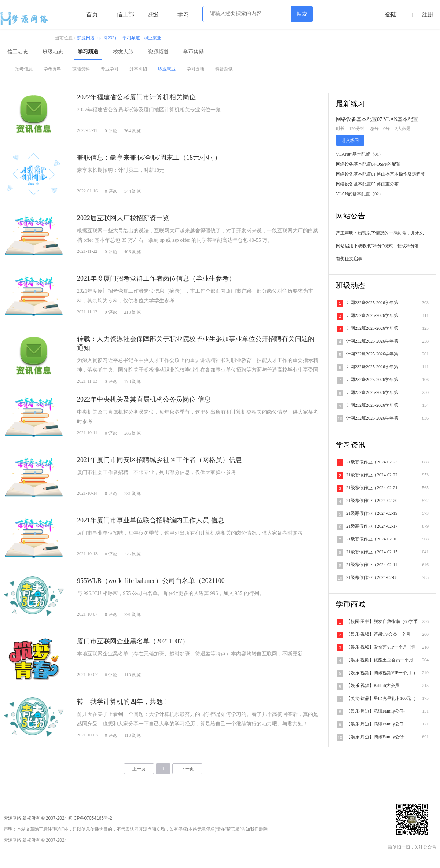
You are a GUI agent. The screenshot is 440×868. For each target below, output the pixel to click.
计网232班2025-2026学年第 (372, 303)
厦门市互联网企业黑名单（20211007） (133, 641)
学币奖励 (194, 52)
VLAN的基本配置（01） (360, 154)
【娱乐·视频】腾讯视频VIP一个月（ (381, 673)
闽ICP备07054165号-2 (90, 818)
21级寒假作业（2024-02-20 (372, 501)
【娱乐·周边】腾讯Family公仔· (375, 711)
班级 (153, 14)
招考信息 (24, 69)
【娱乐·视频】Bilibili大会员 (373, 686)
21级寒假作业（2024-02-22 (372, 475)
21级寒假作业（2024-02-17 (372, 526)
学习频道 (131, 38)
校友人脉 (123, 52)
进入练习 (350, 140)
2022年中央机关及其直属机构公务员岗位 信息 (144, 399)
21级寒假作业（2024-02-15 (372, 552)
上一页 (139, 769)
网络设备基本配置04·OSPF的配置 (368, 164)
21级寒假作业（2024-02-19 (372, 513)
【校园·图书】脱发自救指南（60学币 (382, 621)
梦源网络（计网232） (98, 38)
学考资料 (52, 69)
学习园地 (195, 69)
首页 (92, 14)
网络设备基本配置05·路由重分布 (367, 184)
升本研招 (138, 69)
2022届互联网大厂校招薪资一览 (123, 218)
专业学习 (110, 69)
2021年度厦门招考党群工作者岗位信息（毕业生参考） (156, 278)
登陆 (391, 14)
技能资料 (81, 69)
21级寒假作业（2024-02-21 (372, 488)
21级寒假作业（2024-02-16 (372, 539)
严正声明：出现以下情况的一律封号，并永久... (382, 233)
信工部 (125, 14)
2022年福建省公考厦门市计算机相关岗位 (136, 97)
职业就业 (153, 38)
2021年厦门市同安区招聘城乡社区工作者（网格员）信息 (159, 460)
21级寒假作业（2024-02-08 (372, 577)
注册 (428, 14)
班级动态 (53, 52)
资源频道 (158, 52)
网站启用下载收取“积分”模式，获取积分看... (379, 246)
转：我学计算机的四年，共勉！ (123, 702)
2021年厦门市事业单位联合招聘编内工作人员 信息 (151, 520)
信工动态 (18, 52)
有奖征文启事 (349, 259)
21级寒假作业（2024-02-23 (372, 462)
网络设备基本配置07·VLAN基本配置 (377, 119)
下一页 (187, 769)
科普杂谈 (224, 69)
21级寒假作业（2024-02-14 (372, 565)
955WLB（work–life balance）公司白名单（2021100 (151, 581)
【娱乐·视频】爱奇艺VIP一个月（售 (381, 647)
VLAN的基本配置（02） (360, 194)
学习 (183, 14)
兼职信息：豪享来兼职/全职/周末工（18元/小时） (149, 158)
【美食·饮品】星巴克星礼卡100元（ (381, 698)
